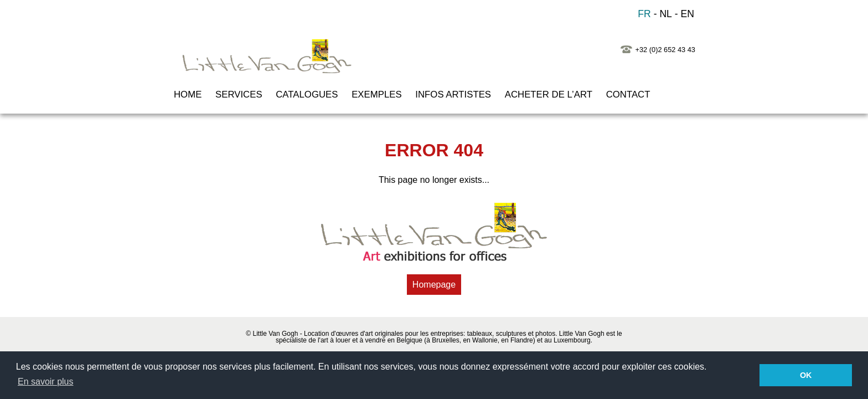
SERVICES (239, 94)
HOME (188, 94)
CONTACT (628, 94)
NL (666, 14)
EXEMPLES (376, 94)
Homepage (434, 285)
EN (688, 14)
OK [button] (806, 375)
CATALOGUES (307, 94)
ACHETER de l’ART (549, 94)
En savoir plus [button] (46, 382)
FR (644, 14)
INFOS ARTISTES (453, 94)
